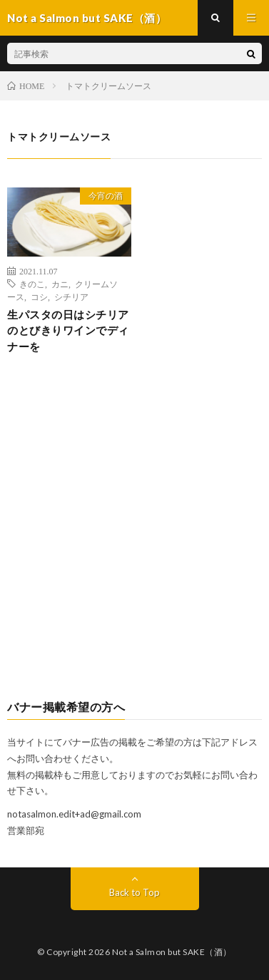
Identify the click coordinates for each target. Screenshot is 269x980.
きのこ (32, 284)
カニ (60, 284)
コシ (39, 296)
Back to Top (134, 892)
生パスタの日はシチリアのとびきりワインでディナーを (68, 330)
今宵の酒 (106, 196)
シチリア (71, 296)
